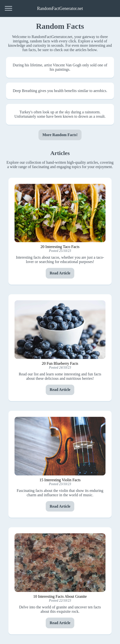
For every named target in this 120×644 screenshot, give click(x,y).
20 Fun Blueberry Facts (60, 363)
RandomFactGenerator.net (60, 8)
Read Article (60, 273)
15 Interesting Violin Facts (60, 480)
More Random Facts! (60, 135)
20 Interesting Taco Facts (60, 247)
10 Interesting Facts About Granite (60, 596)
